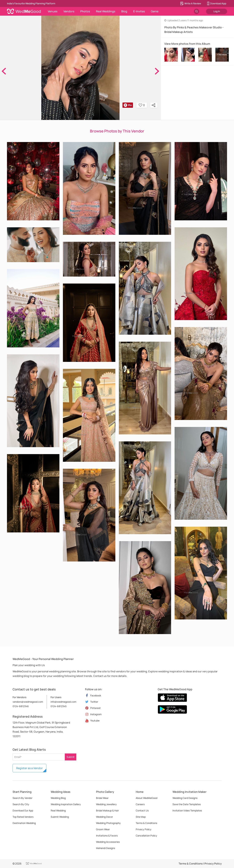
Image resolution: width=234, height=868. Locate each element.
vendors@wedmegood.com (28, 702)
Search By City (21, 804)
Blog (124, 11)
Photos (85, 11)
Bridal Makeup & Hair (107, 810)
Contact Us (142, 810)
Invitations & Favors (107, 836)
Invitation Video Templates (187, 810)
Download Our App (23, 810)
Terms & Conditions (146, 823)
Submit (71, 757)
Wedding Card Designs (185, 798)
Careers (140, 804)
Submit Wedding (60, 817)
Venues (53, 11)
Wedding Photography (108, 823)
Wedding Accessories (108, 842)
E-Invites (139, 11)
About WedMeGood (147, 798)
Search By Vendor (22, 798)
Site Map (141, 817)
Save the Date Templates (187, 804)
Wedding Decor (104, 817)
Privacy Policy (144, 829)
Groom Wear (103, 829)
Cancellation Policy (146, 836)
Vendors (69, 11)
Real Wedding (58, 810)
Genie (155, 11)
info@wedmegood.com (63, 702)
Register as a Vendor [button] (29, 768)
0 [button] (142, 105)
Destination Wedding (24, 823)
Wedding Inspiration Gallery (66, 804)
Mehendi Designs (106, 848)
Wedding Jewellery (106, 804)
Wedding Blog (58, 798)
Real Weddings (106, 11)
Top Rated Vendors (23, 817)
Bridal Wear (102, 798)
